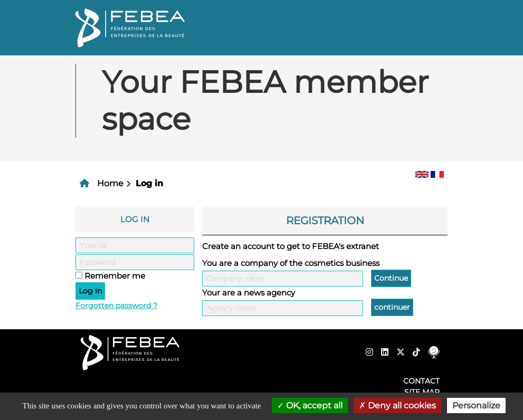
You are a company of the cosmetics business (291, 263)
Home (110, 183)
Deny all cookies (397, 405)
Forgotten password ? (116, 306)
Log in (149, 183)
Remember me (115, 276)
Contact (421, 381)
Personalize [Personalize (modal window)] (476, 405)
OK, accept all (310, 405)
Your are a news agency (249, 293)
